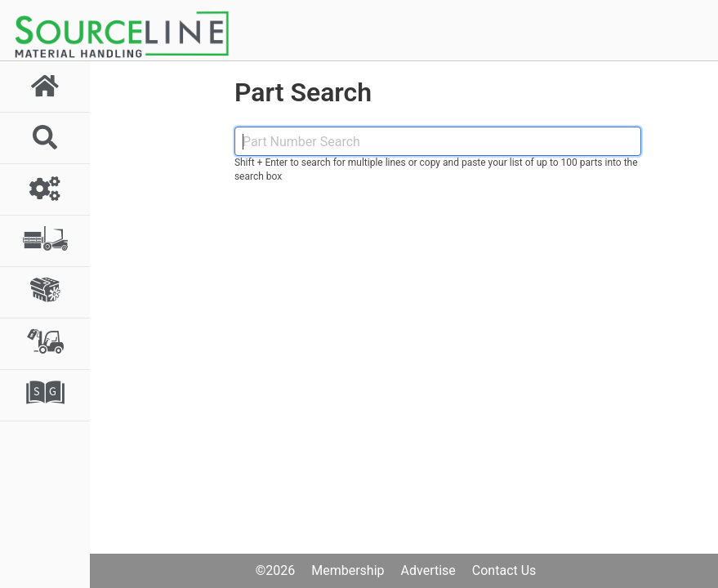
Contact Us (504, 570)
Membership (348, 570)
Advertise (428, 570)
